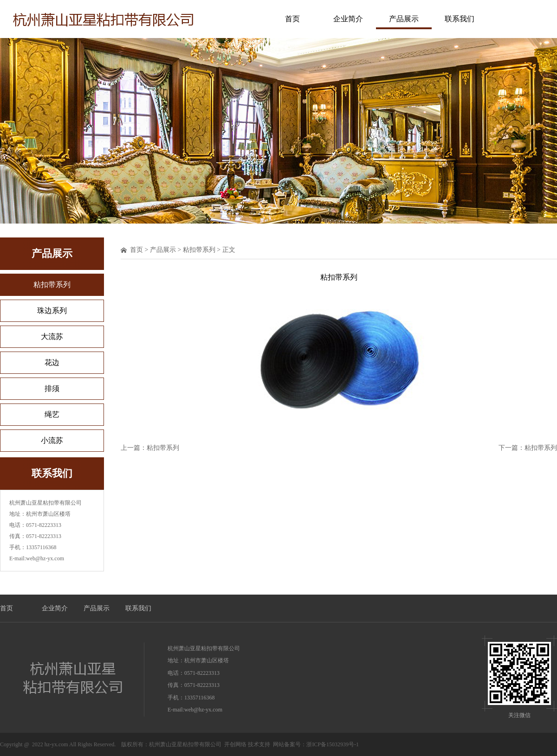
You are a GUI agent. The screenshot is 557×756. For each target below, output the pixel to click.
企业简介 (348, 19)
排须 (52, 388)
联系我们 (460, 19)
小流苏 (52, 440)
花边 (52, 362)
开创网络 (235, 744)
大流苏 (52, 336)
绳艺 (52, 414)
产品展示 (404, 19)
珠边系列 (52, 311)
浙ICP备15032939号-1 (333, 744)
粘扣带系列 (52, 285)
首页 (292, 19)
